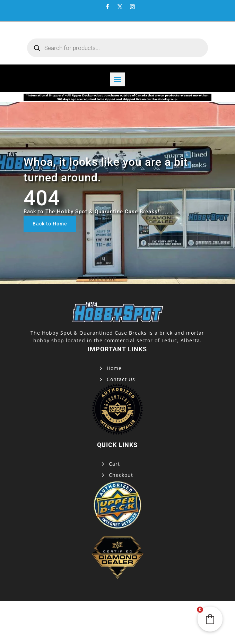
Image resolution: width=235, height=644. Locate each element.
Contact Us (121, 379)
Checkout (121, 475)
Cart (114, 464)
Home (114, 368)
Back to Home (50, 224)
